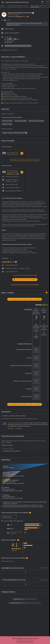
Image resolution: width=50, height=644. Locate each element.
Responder (11, 428)
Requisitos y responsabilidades (15, 6)
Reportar (42, 4)
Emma (8, 20)
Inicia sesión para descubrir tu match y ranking (25, 299)
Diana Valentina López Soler (13, 153)
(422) (25, 16)
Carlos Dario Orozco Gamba (16, 423)
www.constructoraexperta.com (25, 275)
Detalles (2, 6)
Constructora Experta (14, 15)
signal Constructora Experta (25, 280)
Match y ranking (43, 6)
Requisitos (26, 6)
